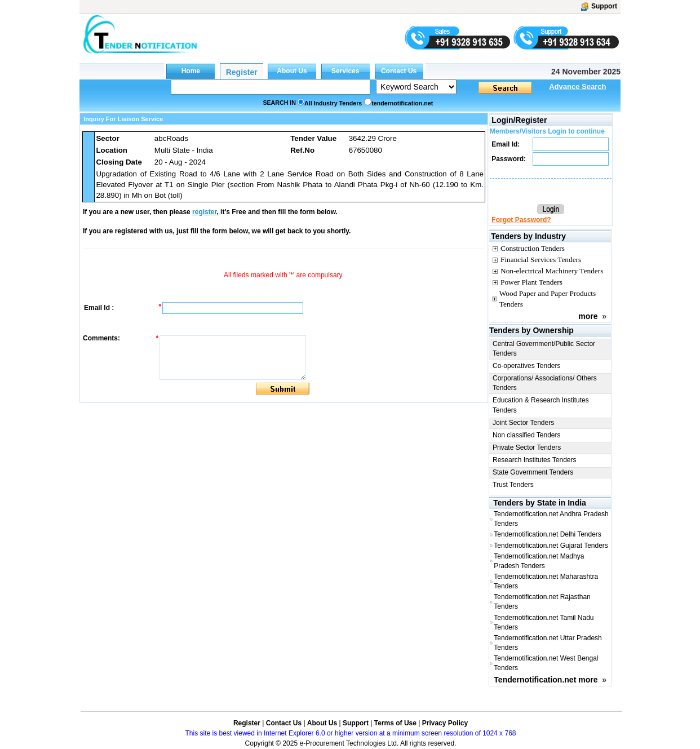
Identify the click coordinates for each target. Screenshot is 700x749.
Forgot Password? (521, 220)
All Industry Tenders (333, 103)
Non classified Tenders (527, 435)
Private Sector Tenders (527, 447)
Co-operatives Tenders (527, 366)
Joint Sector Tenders (523, 423)
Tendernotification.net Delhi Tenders (548, 534)
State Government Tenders (533, 472)
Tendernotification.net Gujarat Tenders (551, 546)
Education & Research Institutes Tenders (541, 405)
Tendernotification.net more (546, 680)
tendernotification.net (402, 103)
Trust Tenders (513, 485)
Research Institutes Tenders (535, 460)
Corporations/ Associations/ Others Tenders (545, 383)
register (204, 212)
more (588, 316)
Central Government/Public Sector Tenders (544, 349)
